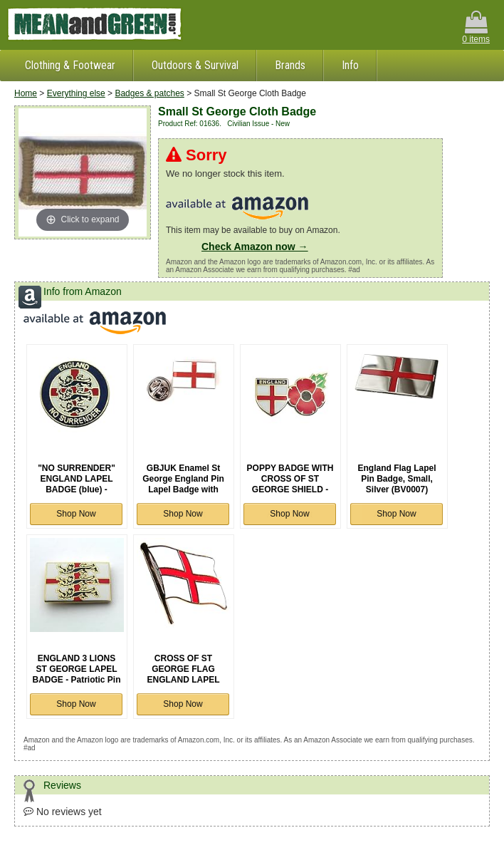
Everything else (76, 93)
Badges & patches (149, 93)
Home (26, 93)
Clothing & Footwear (70, 65)
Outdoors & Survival (195, 65)
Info (350, 65)
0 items (476, 27)
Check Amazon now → (255, 247)
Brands (290, 65)
